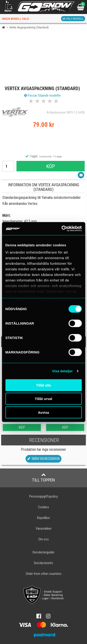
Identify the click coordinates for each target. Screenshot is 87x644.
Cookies (43, 507)
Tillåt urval (43, 399)
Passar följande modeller (42, 95)
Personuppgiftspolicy (43, 497)
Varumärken (44, 529)
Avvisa (44, 412)
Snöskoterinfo (43, 563)
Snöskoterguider (43, 552)
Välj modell (73, 19)
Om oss (43, 539)
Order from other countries (44, 574)
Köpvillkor (43, 518)
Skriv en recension (43, 459)
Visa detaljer (62, 371)
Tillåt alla (44, 385)
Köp (51, 166)
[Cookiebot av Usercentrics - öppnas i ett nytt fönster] (62, 229)
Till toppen (43, 478)
